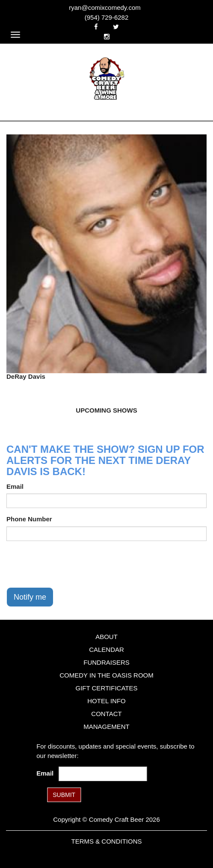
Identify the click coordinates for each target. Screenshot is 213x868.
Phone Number (29, 519)
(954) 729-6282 (107, 17)
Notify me (30, 597)
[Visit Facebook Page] (96, 27)
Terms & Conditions (106, 841)
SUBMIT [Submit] (64, 795)
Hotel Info (106, 701)
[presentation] (71, 564)
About (106, 637)
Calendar (106, 650)
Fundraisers (106, 662)
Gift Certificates (106, 688)
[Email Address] (103, 774)
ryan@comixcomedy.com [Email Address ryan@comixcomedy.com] (105, 7)
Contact (106, 714)
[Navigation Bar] (15, 35)
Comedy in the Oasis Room (106, 675)
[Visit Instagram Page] (107, 37)
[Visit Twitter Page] (116, 27)
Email (15, 486)
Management (106, 727)
